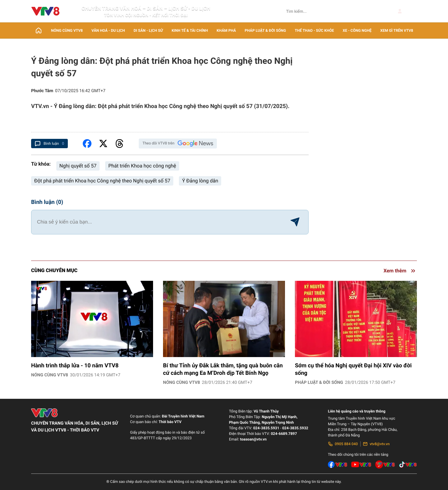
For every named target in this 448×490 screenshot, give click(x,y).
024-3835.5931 (266, 428)
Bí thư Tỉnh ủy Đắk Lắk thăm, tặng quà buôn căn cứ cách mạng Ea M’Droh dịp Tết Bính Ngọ (223, 369)
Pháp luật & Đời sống (266, 31)
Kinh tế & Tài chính (190, 31)
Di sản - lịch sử (148, 31)
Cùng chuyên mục (54, 270)
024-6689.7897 (284, 434)
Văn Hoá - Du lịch (108, 31)
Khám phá (226, 31)
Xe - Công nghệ (357, 31)
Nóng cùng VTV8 (67, 31)
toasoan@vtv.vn (253, 439)
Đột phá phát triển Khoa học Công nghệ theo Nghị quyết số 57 (102, 181)
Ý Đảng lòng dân (200, 181)
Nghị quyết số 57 (78, 166)
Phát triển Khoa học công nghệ (142, 166)
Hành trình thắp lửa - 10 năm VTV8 (75, 366)
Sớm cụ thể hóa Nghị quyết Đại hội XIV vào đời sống (353, 369)
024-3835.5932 (295, 428)
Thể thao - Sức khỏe (314, 31)
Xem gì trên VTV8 (397, 31)
